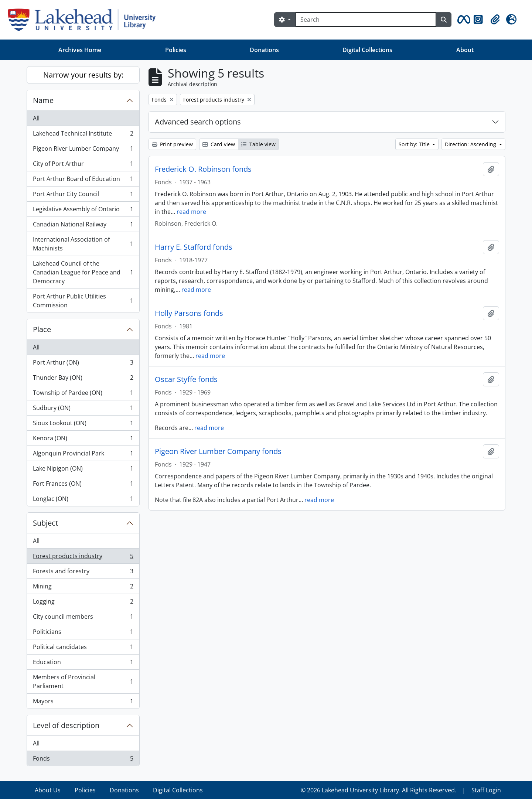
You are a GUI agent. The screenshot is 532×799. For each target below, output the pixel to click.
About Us (48, 790)
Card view (219, 144)
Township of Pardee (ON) (83, 394)
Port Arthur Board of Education (83, 180)
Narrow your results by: (83, 75)
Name (43, 100)
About (465, 50)
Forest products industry (83, 558)
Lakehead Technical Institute (83, 135)
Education (83, 664)
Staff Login (486, 790)
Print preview (172, 144)
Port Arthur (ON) (83, 364)
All (36, 118)
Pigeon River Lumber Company (83, 150)
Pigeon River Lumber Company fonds (218, 451)
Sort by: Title (415, 144)
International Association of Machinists (83, 244)
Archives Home (80, 50)
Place (42, 329)
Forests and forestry (83, 573)
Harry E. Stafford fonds (194, 247)
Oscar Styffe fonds (186, 379)
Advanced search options (198, 122)
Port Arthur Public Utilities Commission (83, 301)
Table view (258, 144)
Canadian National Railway (83, 226)
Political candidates (83, 648)
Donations (264, 50)
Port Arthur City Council (83, 196)
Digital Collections (367, 50)
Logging (83, 603)
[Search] (366, 20)
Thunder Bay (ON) (83, 379)
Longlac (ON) (83, 500)
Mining (83, 588)
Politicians (83, 633)
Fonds (83, 760)
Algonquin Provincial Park (83, 455)
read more (191, 212)
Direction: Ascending (471, 144)
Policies (176, 50)
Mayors (83, 703)
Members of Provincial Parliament (83, 682)
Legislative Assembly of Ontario (83, 211)
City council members (83, 618)
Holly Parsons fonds (189, 313)
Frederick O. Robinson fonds (203, 169)
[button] (463, 20)
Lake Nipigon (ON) (83, 470)
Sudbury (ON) (83, 409)
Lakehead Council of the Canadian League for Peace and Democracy (83, 272)
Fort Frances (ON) (83, 485)
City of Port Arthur (83, 165)
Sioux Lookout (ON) (83, 425)
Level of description (66, 725)
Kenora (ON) (83, 440)
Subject (45, 523)
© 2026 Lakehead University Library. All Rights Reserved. (378, 790)
